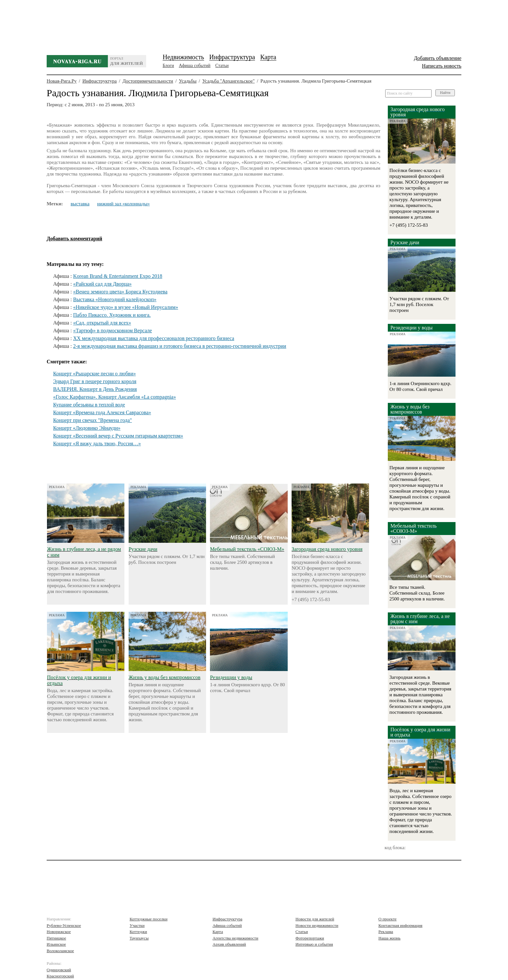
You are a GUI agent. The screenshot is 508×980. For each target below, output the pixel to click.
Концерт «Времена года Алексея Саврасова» (102, 412)
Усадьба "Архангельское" (228, 81)
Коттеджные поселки (149, 919)
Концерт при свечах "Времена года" (92, 420)
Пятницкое (56, 938)
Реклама (386, 932)
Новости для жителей (315, 919)
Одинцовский (59, 970)
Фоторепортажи (310, 938)
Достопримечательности (148, 81)
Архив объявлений (229, 944)
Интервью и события (314, 944)
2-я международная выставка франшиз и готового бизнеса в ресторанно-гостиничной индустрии (180, 346)
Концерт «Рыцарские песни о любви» (94, 374)
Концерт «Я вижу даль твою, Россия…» (97, 444)
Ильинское (56, 944)
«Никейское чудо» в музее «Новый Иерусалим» (126, 307)
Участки (137, 925)
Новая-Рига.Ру (62, 81)
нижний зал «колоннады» (123, 204)
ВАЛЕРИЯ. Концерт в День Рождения (95, 389)
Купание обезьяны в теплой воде (89, 405)
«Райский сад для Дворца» (103, 284)
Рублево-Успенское (64, 925)
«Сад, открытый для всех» (102, 323)
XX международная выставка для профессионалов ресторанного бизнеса (154, 338)
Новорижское (59, 932)
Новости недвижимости (317, 925)
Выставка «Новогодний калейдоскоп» (115, 299)
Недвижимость (183, 57)
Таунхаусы (139, 938)
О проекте (387, 919)
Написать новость (442, 66)
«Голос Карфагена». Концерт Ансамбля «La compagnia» (115, 397)
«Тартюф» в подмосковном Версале (113, 330)
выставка (80, 204)
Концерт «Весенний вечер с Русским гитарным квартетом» (118, 436)
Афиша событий (195, 66)
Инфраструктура (232, 57)
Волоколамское (60, 951)
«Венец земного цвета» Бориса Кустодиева (120, 292)
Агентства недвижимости (235, 938)
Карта (268, 57)
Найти (445, 93)
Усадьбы (188, 81)
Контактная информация (400, 925)
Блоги (168, 66)
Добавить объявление (438, 58)
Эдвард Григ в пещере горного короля (95, 381)
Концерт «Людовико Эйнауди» (87, 428)
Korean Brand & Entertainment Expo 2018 (118, 276)
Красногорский (60, 976)
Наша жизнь (389, 938)
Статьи (222, 66)
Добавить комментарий (74, 239)
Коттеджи (138, 932)
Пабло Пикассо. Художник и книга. (112, 315)
